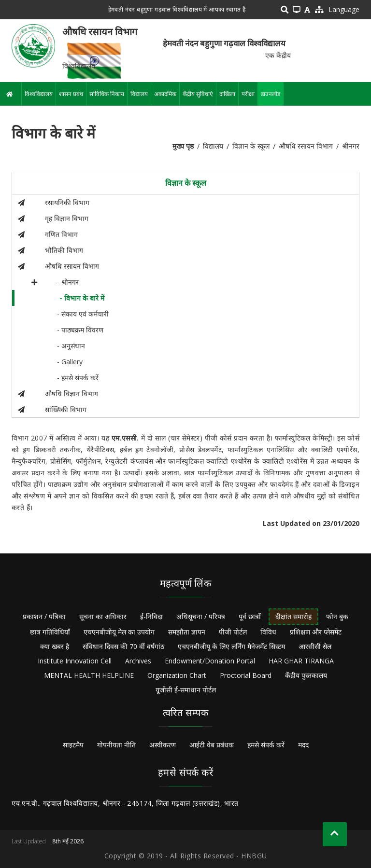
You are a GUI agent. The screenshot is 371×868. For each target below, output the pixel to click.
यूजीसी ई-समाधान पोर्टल (186, 690)
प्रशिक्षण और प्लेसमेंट (316, 632)
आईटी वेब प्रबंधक (212, 745)
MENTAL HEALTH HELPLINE (89, 675)
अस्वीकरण (163, 745)
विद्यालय (139, 94)
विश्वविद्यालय (39, 94)
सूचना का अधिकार (103, 616)
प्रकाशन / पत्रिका (44, 616)
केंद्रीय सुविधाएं (198, 94)
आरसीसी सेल (315, 646)
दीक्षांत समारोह (293, 616)
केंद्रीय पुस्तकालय (306, 675)
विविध (268, 632)
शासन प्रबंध (71, 94)
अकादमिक (165, 94)
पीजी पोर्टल (233, 632)
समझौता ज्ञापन (187, 632)
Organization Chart (177, 675)
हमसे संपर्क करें (266, 745)
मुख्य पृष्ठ (183, 146)
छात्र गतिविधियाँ (50, 632)
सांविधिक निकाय (107, 94)
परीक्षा (248, 94)
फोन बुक (337, 616)
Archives (138, 661)
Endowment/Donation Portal (210, 661)
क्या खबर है (55, 646)
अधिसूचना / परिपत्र (201, 616)
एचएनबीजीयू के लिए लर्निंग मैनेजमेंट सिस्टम (231, 646)
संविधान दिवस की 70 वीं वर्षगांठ (123, 646)
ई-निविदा (151, 616)
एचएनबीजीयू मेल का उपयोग (119, 632)
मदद (303, 745)
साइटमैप (73, 745)
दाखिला (227, 94)
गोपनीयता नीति (116, 745)
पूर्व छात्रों (250, 616)
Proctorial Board (246, 675)
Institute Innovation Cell (75, 661)
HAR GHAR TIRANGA (301, 661)
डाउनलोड (271, 94)
